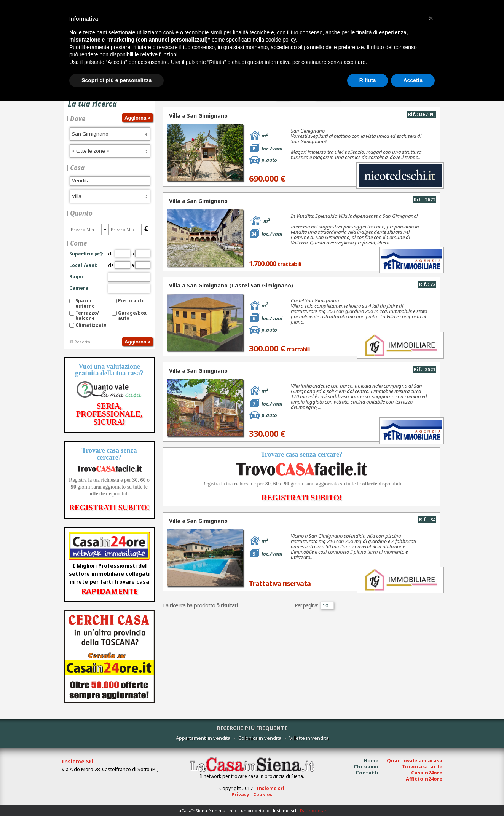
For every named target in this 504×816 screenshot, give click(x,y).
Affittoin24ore (424, 779)
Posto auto (131, 301)
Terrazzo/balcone (87, 315)
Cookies (263, 794)
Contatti (367, 773)
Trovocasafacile (422, 766)
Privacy (240, 794)
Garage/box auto (132, 315)
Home (371, 760)
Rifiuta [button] (368, 80)
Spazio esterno (85, 303)
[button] (431, 18)
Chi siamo (366, 766)
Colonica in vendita (260, 738)
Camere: (80, 288)
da (119, 254)
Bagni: (77, 277)
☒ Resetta (80, 342)
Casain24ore (427, 773)
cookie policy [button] (281, 40)
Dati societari (314, 810)
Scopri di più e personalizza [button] (116, 80)
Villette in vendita (309, 738)
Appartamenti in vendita (203, 738)
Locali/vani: (83, 265)
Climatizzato (91, 325)
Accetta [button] (413, 80)
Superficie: (86, 254)
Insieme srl (270, 788)
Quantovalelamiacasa (415, 760)
